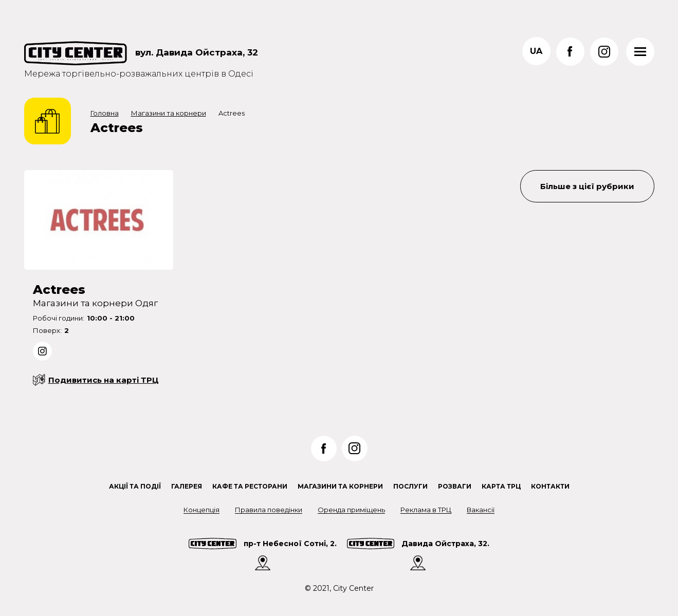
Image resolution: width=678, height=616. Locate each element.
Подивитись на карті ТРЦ (104, 380)
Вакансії (481, 510)
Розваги (455, 486)
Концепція (201, 510)
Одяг (146, 303)
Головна (105, 113)
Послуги (410, 486)
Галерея (187, 486)
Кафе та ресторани (250, 486)
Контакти (550, 486)
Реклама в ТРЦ (426, 510)
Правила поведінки (269, 510)
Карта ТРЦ (501, 486)
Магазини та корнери (169, 113)
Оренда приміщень (351, 510)
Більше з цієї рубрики (587, 186)
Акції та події (135, 486)
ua (536, 51)
